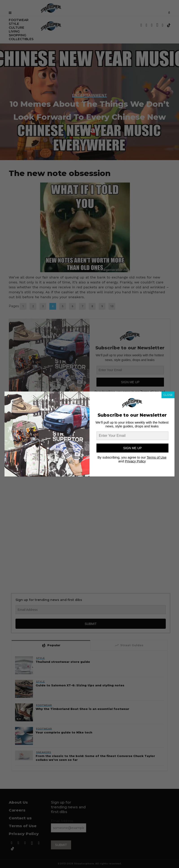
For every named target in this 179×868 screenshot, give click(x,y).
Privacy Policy (135, 461)
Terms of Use (157, 457)
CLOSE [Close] (168, 395)
